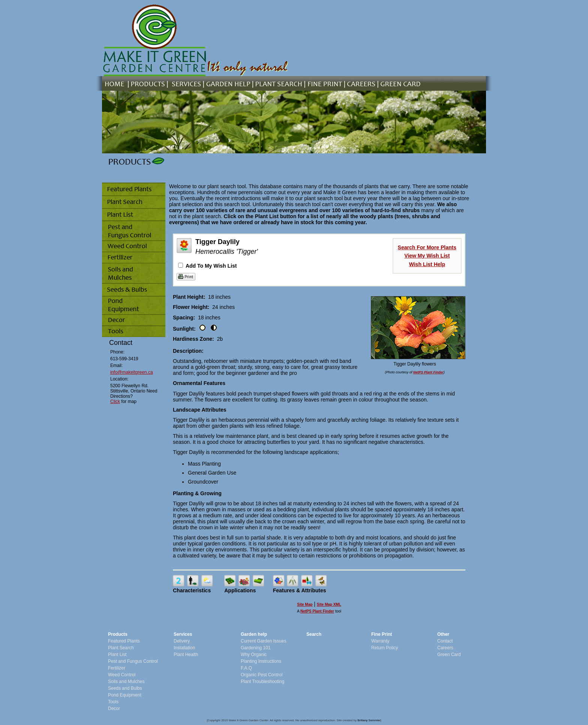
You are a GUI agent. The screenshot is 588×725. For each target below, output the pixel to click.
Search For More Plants (427, 247)
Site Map (305, 604)
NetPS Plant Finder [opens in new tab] (317, 611)
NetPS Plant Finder (428, 372)
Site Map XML (329, 604)
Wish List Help (427, 264)
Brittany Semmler (369, 720)
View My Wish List (427, 256)
